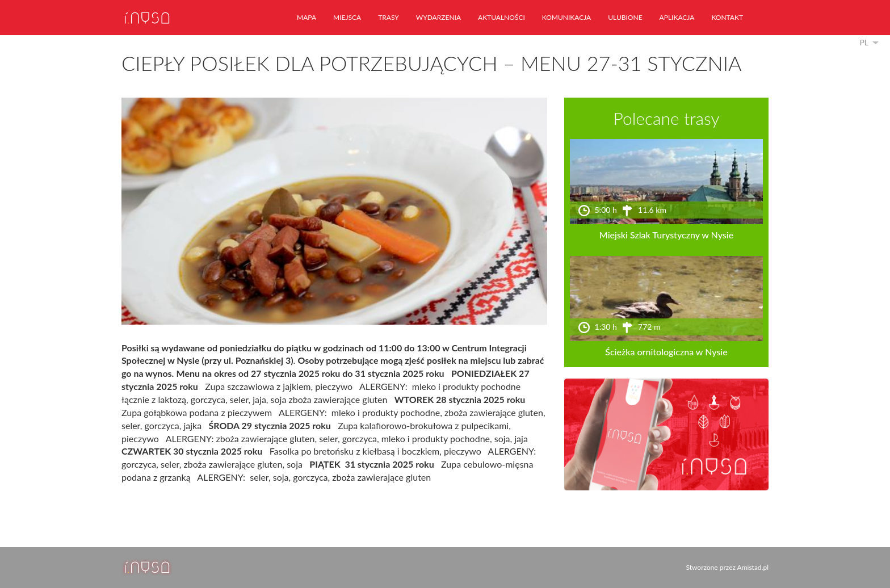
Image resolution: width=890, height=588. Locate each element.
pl (864, 42)
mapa (307, 17)
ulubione (625, 17)
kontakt (727, 17)
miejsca (347, 17)
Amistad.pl (753, 567)
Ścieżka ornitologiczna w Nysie (666, 352)
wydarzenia (438, 17)
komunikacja (566, 17)
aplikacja (677, 17)
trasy (389, 17)
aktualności (501, 17)
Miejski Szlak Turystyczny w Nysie (666, 235)
